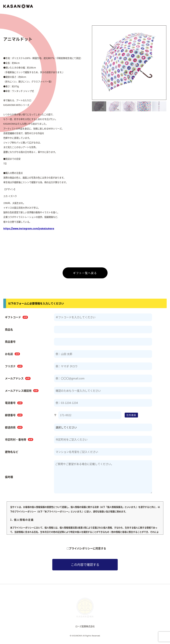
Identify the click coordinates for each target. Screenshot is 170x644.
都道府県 (14, 429)
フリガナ (14, 368)
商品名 (9, 331)
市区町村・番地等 (19, 441)
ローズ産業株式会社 (85, 628)
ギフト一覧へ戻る (85, 274)
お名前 (12, 355)
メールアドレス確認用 (22, 392)
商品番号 (10, 343)
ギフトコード (16, 319)
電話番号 (14, 404)
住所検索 (131, 417)
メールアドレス (18, 380)
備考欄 (9, 478)
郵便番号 (14, 416)
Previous (89, 65)
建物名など (12, 453)
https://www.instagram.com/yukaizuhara (29, 230)
